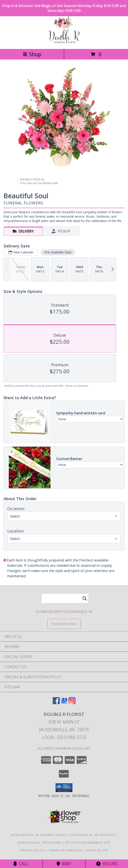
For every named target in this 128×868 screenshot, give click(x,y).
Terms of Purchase (65, 850)
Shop (32, 54)
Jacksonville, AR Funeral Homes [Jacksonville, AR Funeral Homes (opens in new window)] (39, 835)
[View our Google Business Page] (64, 703)
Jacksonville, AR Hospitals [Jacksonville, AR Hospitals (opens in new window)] (94, 835)
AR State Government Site (88, 843)
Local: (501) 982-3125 (64, 737)
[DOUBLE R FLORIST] (64, 42)
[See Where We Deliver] (64, 624)
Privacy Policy (32, 850)
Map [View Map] (64, 864)
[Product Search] (65, 598)
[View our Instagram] (72, 703)
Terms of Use (97, 850)
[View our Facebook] (56, 703)
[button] (64, 788)
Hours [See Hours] (107, 864)
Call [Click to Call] (21, 864)
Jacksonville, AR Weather (40, 843)
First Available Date (58, 252)
